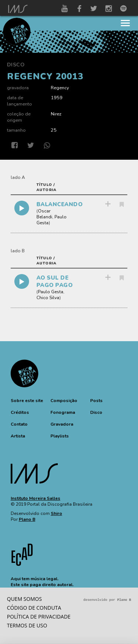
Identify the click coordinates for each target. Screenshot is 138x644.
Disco (16, 65)
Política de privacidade (39, 617)
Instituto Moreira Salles (36, 498)
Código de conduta (34, 608)
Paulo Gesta (51, 292)
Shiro (56, 513)
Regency (60, 88)
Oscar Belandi (44, 214)
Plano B (27, 519)
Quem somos (24, 599)
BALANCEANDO (60, 204)
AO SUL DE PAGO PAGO (55, 281)
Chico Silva (48, 298)
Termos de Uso (27, 625)
